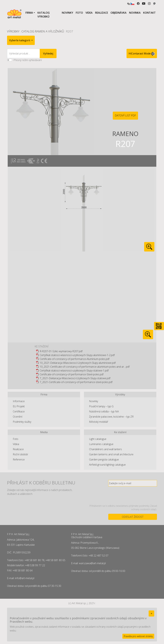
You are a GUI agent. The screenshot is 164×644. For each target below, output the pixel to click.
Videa (89, 13)
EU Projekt (19, 406)
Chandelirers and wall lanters (105, 449)
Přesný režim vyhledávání (28, 60)
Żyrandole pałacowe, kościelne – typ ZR (111, 417)
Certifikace (19, 411)
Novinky (68, 13)
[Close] (151, 613)
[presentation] (133, 495)
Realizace (102, 13)
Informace (19, 401)
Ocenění (18, 417)
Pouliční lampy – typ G (101, 406)
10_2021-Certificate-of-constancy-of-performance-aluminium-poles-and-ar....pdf (85, 367)
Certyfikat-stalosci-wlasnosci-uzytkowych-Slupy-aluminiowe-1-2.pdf (77, 355)
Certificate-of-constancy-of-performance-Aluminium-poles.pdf (75, 359)
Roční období (20, 454)
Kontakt (149, 13)
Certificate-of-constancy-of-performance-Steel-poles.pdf (72, 374)
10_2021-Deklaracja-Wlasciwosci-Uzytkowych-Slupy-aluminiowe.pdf (78, 363)
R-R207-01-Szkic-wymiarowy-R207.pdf (61, 351)
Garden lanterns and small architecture (111, 454)
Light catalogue (98, 439)
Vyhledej (48, 53)
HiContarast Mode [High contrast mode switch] (142, 54)
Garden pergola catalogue (104, 459)
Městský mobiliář (99, 422)
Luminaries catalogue (101, 444)
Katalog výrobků (44, 15)
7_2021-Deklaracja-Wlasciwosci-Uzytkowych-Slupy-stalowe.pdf (75, 378)
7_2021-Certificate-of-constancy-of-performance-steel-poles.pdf (76, 382)
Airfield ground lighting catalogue (107, 465)
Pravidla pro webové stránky (138, 636)
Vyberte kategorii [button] (20, 40)
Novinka (135, 13)
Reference (19, 459)
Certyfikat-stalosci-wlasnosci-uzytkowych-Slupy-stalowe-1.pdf (74, 371)
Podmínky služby (22, 422)
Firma (29, 13)
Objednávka (119, 13)
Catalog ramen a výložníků (43, 31)
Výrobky (13, 31)
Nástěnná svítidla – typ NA (104, 411)
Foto (79, 13)
